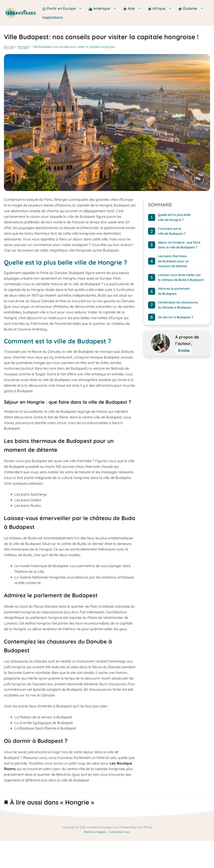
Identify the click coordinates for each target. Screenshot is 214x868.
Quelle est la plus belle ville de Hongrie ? (174, 217)
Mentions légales (95, 832)
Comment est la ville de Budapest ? (172, 231)
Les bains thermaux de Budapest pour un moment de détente (173, 261)
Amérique (104, 8)
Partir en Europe (64, 8)
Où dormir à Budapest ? (176, 317)
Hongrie (23, 47)
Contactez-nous (119, 832)
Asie (133, 8)
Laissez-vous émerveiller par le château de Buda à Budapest (181, 277)
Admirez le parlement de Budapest (174, 291)
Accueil (9, 47)
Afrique (161, 8)
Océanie (192, 8)
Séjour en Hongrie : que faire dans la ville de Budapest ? (179, 245)
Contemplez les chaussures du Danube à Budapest (178, 305)
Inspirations (53, 17)
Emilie (184, 350)
